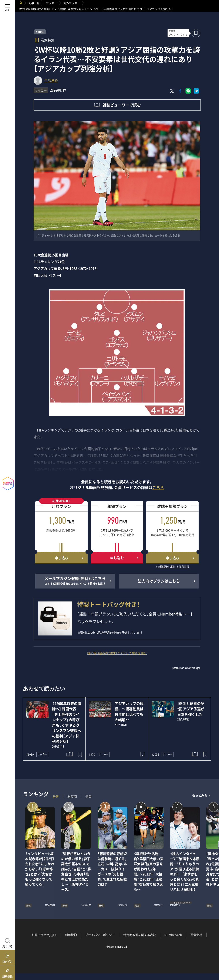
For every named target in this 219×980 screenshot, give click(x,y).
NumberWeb (173, 935)
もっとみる (200, 795)
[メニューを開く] (7, 7)
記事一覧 (34, 3)
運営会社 (196, 935)
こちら (158, 487)
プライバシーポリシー (100, 935)
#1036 (155, 755)
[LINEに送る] (188, 91)
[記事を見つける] (7, 942)
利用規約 (71, 935)
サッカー (51, 3)
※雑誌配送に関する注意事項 (172, 567)
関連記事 (213, 960)
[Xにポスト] (172, 91)
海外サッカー (72, 3)
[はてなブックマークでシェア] (196, 91)
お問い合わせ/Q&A (44, 935)
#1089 (40, 32)
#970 (92, 755)
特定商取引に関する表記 (140, 935)
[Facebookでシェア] (180, 91)
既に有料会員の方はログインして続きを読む (117, 653)
